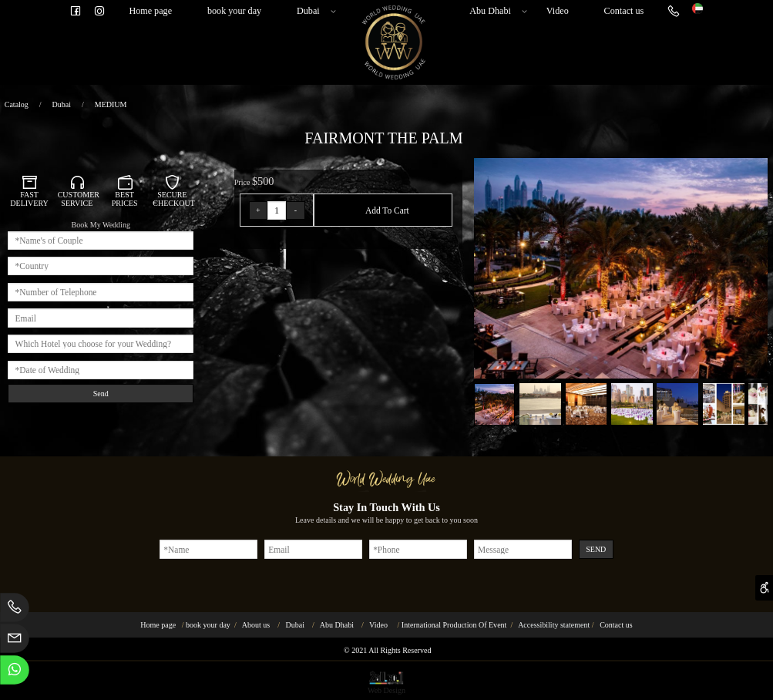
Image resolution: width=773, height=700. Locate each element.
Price (243, 182)
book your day (234, 11)
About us (256, 625)
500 (266, 181)
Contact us (624, 11)
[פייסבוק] (76, 11)
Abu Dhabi (496, 11)
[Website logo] (697, 7)
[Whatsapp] (15, 673)
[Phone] (674, 11)
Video (558, 11)
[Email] (15, 641)
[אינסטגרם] (99, 11)
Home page (150, 11)
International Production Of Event (454, 625)
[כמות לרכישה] (277, 210)
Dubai (314, 11)
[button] (757, 168)
